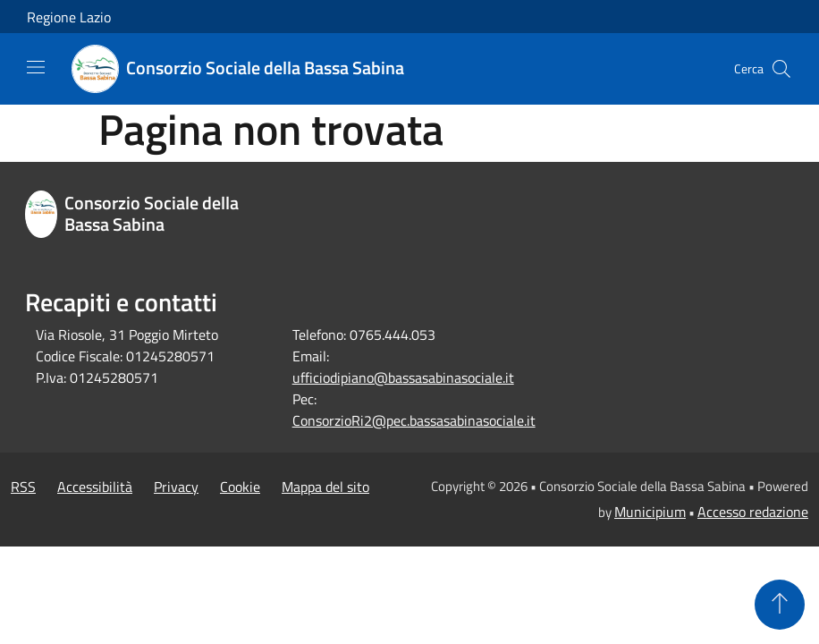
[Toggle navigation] (36, 67)
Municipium (650, 512)
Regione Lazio (69, 17)
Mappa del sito (325, 487)
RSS (23, 487)
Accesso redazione (753, 512)
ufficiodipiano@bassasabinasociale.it (403, 377)
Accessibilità (95, 487)
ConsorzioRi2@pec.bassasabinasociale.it (414, 420)
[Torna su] (780, 605)
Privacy (176, 487)
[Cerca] (781, 69)
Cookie (240, 487)
